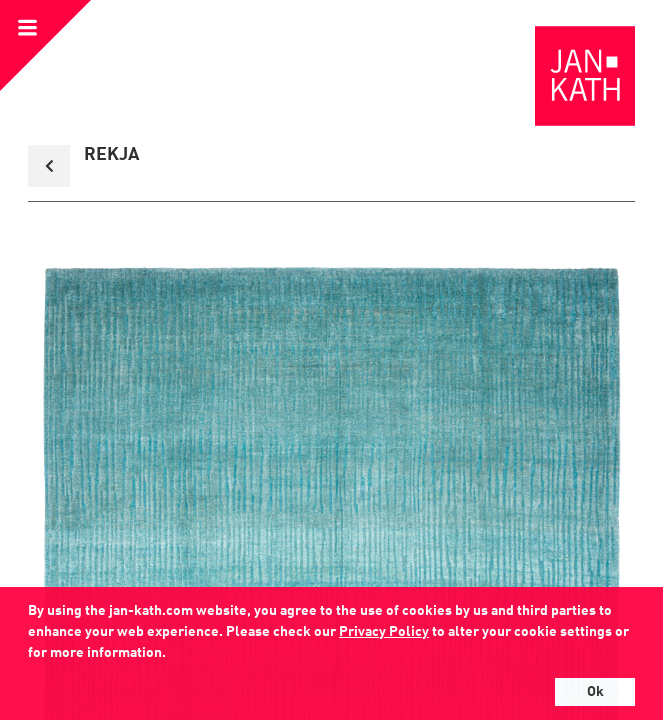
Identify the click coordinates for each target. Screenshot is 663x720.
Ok (595, 692)
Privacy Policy (384, 632)
